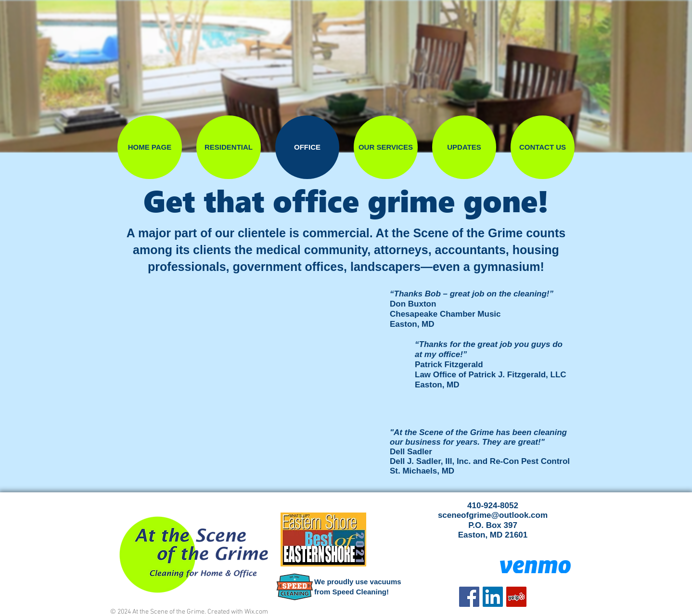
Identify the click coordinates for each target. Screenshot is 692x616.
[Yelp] (516, 597)
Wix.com (256, 612)
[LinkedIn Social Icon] (493, 597)
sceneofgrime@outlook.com (493, 515)
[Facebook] (469, 597)
